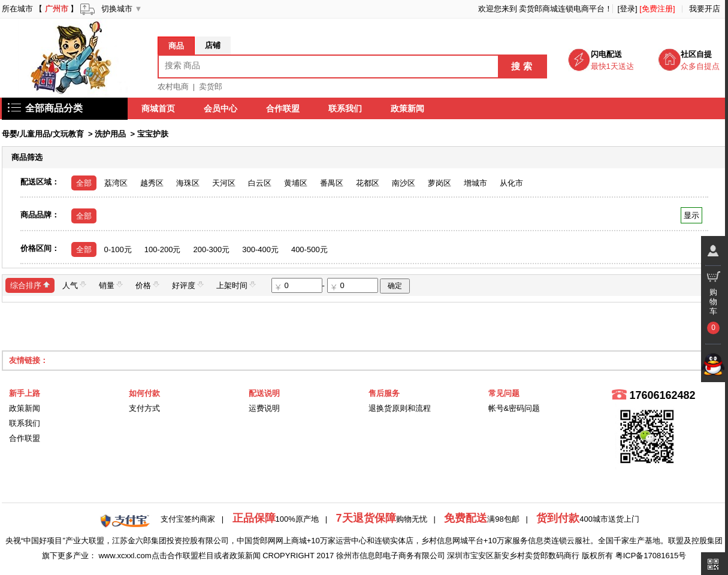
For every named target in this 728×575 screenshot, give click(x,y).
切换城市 (117, 9)
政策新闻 (408, 108)
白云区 (260, 183)
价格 (147, 285)
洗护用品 (110, 134)
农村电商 (173, 87)
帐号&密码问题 (514, 408)
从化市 (511, 183)
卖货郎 (211, 87)
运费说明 (264, 408)
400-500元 (309, 249)
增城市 (475, 183)
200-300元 (211, 249)
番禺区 (332, 183)
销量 (111, 285)
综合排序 (30, 285)
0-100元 (118, 249)
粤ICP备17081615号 (651, 556)
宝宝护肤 (153, 134)
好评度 (188, 285)
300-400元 (260, 249)
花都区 (368, 183)
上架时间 (236, 285)
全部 (84, 183)
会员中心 (221, 108)
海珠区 (188, 183)
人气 (74, 285)
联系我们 (346, 108)
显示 (691, 215)
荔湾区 (116, 183)
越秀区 (152, 183)
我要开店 (705, 9)
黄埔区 (296, 183)
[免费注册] (657, 9)
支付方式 (144, 408)
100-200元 (163, 249)
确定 (395, 286)
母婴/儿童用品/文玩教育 (43, 134)
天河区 (224, 183)
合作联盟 (283, 108)
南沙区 (404, 183)
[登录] (627, 9)
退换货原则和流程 (400, 408)
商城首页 (159, 108)
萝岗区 (439, 183)
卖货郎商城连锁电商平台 (562, 9)
